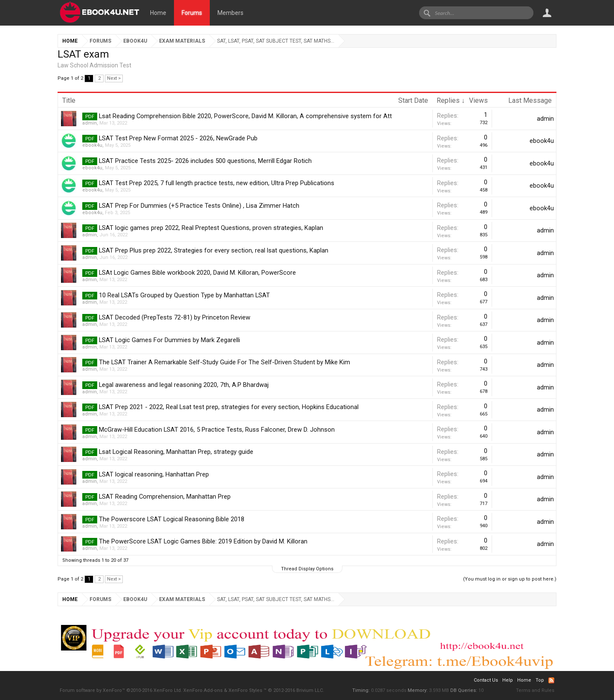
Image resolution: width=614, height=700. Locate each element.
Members (230, 13)
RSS (551, 680)
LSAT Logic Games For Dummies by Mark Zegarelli (169, 340)
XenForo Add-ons (203, 690)
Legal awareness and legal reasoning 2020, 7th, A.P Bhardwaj (184, 385)
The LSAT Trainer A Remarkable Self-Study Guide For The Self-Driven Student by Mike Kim (224, 362)
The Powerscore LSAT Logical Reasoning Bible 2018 (172, 519)
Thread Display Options (307, 569)
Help (508, 680)
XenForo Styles (245, 690)
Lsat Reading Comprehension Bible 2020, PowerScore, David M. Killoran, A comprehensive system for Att (245, 116)
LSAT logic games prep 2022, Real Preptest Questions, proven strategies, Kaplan (211, 228)
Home (158, 13)
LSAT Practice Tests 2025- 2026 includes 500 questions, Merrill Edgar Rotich (205, 161)
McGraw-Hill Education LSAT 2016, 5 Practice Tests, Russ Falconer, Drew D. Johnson (217, 430)
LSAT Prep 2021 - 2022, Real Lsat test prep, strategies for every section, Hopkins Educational (229, 407)
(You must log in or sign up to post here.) (510, 579)
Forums (192, 13)
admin (90, 123)
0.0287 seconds (389, 690)
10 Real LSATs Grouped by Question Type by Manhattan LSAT (184, 295)
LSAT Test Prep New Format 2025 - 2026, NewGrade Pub (178, 138)
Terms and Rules (535, 690)
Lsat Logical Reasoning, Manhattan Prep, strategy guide (176, 452)
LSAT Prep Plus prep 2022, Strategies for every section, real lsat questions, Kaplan (214, 250)
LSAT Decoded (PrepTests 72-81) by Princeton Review (175, 317)
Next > (114, 78)
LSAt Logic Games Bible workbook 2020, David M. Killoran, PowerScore (197, 273)
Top (540, 680)
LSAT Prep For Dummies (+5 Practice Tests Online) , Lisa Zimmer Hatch (199, 206)
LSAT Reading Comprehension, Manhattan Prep (165, 497)
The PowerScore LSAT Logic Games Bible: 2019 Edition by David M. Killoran (203, 541)
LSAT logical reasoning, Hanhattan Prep (154, 474)
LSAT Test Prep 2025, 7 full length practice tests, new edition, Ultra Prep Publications (217, 183)
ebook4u (92, 145)
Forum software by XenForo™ (121, 690)
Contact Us (486, 680)
